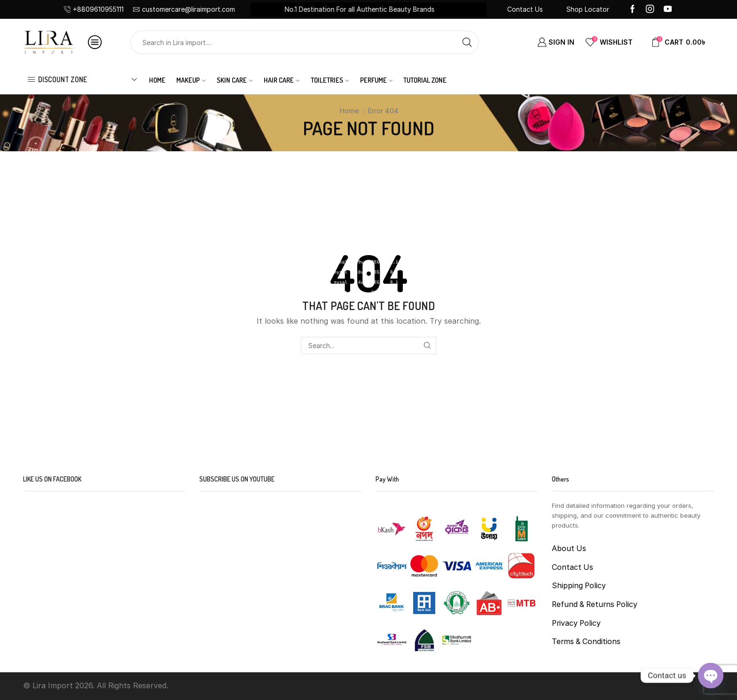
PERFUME (376, 80)
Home (157, 80)
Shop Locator (588, 9)
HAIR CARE (282, 80)
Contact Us (525, 9)
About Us (569, 548)
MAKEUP (191, 80)
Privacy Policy (576, 623)
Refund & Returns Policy (595, 604)
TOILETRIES (330, 80)
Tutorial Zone (425, 80)
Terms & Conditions (586, 642)
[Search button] (467, 42)
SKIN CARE (235, 80)
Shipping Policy (579, 586)
